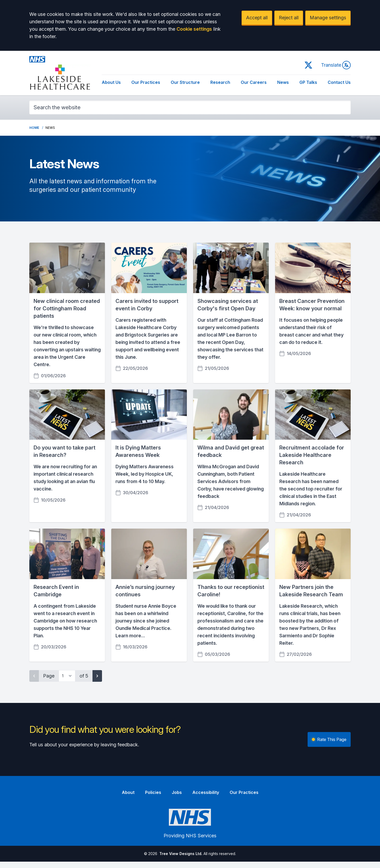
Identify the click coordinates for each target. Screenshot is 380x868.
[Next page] (97, 676)
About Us (111, 82)
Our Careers (254, 82)
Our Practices (146, 82)
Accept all (257, 18)
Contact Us (339, 82)
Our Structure (185, 82)
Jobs (177, 792)
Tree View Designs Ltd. (181, 854)
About (128, 792)
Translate (336, 65)
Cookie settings (194, 29)
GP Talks (308, 82)
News (283, 82)
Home (34, 128)
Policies (153, 792)
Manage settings (328, 18)
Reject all (289, 18)
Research (220, 82)
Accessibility (206, 792)
